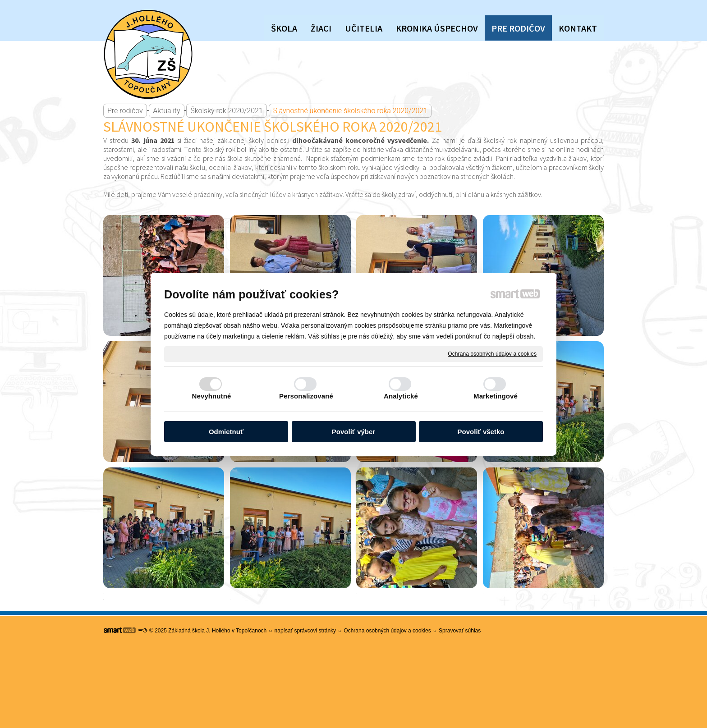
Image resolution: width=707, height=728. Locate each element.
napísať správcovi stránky (305, 631)
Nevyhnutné (212, 396)
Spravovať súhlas (460, 631)
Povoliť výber (353, 432)
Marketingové (496, 396)
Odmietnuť (226, 432)
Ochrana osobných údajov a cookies (492, 353)
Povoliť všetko (481, 432)
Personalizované (306, 396)
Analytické (401, 396)
